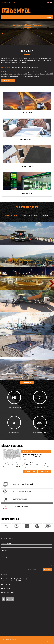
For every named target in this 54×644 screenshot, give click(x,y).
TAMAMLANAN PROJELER (29, 215)
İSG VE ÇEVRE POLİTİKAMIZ (18, 492)
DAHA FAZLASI (8, 80)
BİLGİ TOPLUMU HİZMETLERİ (18, 484)
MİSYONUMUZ (16, 68)
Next (51, 33)
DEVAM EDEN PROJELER (10, 215)
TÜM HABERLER (30, 474)
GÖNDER (47, 569)
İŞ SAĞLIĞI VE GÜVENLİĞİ (30, 68)
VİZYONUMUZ (6, 68)
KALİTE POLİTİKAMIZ (15, 499)
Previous (3, 33)
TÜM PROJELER (46, 215)
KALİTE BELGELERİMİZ (16, 507)
